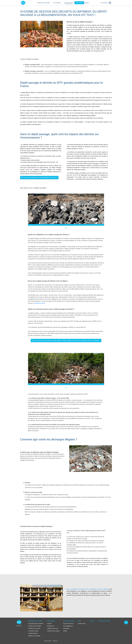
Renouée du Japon (33, 631)
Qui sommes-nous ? (68, 624)
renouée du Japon (40, 303)
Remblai (49, 624)
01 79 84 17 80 (69, 3)
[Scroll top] (126, 623)
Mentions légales (48, 641)
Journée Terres (82, 624)
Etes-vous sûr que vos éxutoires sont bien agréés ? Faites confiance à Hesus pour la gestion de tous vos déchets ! (66, 340)
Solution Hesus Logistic (53, 631)
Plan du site (55, 641)
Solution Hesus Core (53, 628)
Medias (65, 631)
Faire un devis (79, 3)
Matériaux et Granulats (34, 636)
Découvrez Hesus (69, 621)
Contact (92, 621)
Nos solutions (57, 3)
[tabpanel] (66, 210)
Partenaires (66, 628)
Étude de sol (50, 626)
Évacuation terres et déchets (36, 624)
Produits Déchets (33, 633)
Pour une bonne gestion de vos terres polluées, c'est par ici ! (39, 178)
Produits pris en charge (43, 3)
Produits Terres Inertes (34, 628)
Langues (86, 3)
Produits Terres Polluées (35, 626)
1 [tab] (66, 228)
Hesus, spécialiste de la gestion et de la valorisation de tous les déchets (87, 589)
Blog (79, 621)
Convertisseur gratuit (104, 621)
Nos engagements (68, 626)
